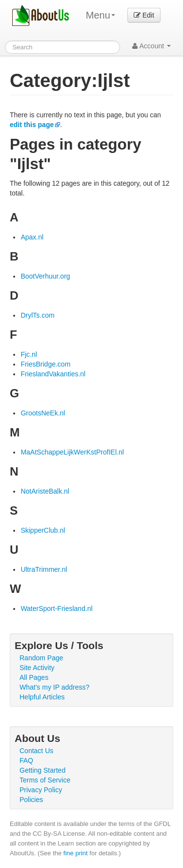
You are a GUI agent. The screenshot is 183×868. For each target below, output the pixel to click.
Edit (144, 15)
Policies (31, 800)
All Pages (34, 677)
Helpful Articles (42, 697)
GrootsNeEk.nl (43, 413)
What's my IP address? (54, 687)
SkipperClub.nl (43, 530)
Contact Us (36, 751)
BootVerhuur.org (45, 276)
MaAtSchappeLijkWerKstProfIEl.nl (72, 452)
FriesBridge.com (45, 364)
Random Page (41, 658)
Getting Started (42, 770)
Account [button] (152, 46)
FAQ (26, 760)
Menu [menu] (101, 15)
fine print (76, 853)
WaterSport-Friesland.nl (56, 608)
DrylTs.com (37, 315)
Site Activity (37, 668)
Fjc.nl (29, 354)
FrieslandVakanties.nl (53, 374)
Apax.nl (32, 237)
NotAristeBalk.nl (45, 491)
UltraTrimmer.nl (44, 569)
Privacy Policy (41, 790)
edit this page (32, 125)
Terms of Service (45, 780)
